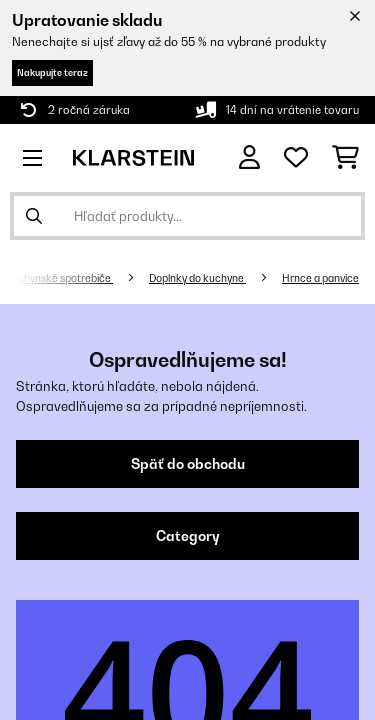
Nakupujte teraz (52, 72)
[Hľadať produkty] (187, 216)
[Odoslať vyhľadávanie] (34, 216)
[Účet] (249, 157)
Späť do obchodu (188, 464)
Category (188, 536)
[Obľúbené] (296, 158)
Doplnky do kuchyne (197, 278)
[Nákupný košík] (345, 158)
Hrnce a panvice (320, 278)
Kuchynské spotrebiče (59, 278)
